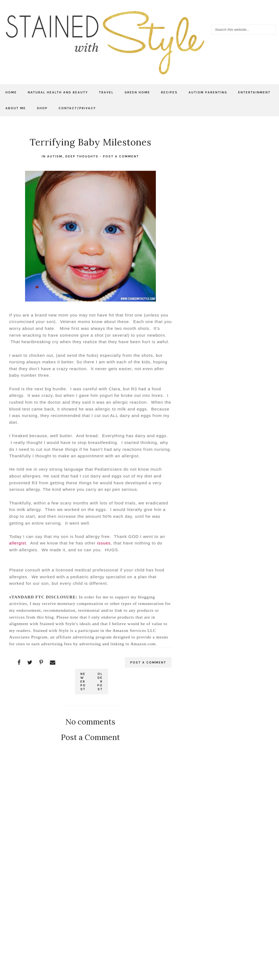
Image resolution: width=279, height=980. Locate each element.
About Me (16, 108)
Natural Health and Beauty (58, 92)
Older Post (100, 681)
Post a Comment (121, 156)
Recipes (169, 92)
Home (11, 92)
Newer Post (83, 681)
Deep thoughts (82, 156)
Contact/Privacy (77, 108)
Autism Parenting (208, 92)
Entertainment (254, 92)
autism (55, 156)
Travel (106, 92)
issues (104, 543)
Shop (42, 108)
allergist (18, 543)
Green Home (137, 92)
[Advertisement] (91, 905)
